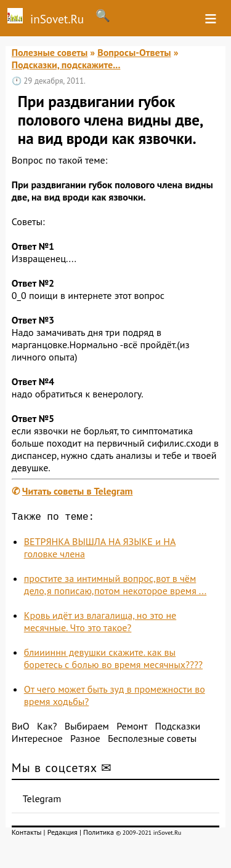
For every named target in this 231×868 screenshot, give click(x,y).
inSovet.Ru (42, 17)
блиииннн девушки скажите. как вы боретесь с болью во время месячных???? (113, 661)
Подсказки (177, 728)
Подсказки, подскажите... (66, 65)
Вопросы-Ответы (134, 52)
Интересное (37, 741)
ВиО (21, 728)
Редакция (63, 834)
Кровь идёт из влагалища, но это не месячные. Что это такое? (100, 624)
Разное (85, 741)
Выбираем (87, 728)
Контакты (27, 834)
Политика (99, 834)
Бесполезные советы (152, 741)
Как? (47, 728)
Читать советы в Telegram (78, 491)
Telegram (42, 801)
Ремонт (132, 728)
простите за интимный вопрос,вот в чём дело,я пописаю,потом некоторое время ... (115, 587)
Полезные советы (50, 52)
